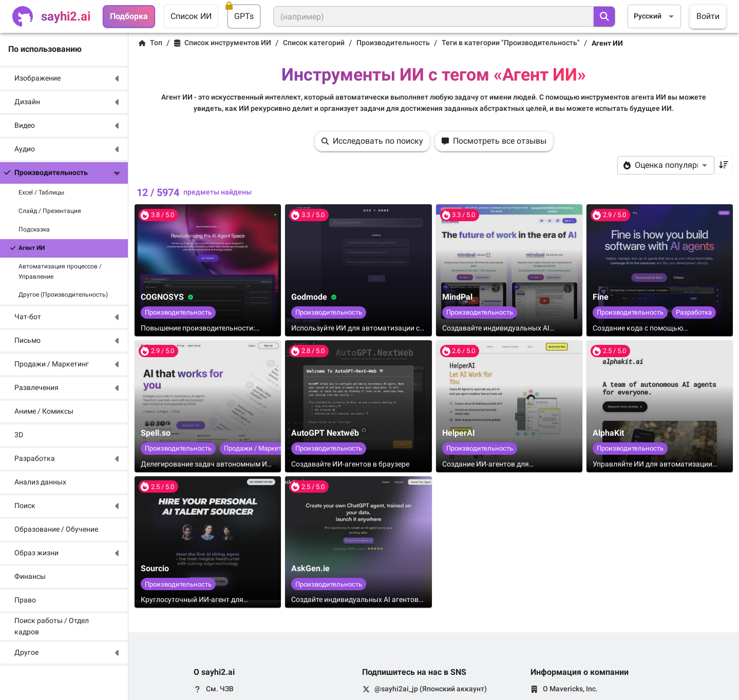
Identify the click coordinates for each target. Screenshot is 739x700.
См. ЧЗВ (220, 689)
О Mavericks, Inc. (570, 689)
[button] (64, 79)
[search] (604, 16)
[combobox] (654, 16)
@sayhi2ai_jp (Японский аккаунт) (431, 689)
